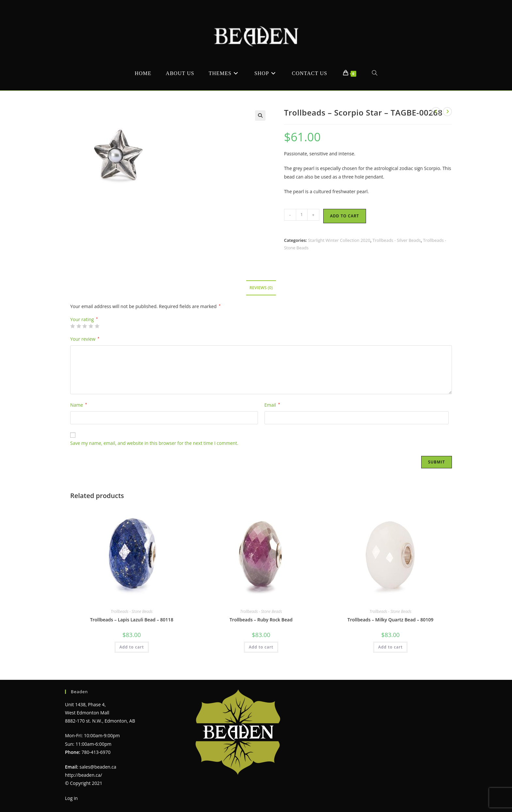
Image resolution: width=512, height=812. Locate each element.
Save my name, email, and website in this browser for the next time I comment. (154, 443)
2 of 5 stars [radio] (79, 326)
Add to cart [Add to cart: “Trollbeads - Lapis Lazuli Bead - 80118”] (132, 647)
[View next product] (447, 112)
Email (272, 405)
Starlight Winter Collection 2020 (339, 240)
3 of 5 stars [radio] (85, 326)
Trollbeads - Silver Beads (397, 240)
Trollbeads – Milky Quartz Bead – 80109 (390, 620)
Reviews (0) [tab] (261, 288)
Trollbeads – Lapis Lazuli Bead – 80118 (132, 620)
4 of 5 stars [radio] (91, 326)
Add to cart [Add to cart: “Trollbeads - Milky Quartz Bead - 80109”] (390, 647)
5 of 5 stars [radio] (97, 326)
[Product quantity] (302, 215)
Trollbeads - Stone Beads (132, 611)
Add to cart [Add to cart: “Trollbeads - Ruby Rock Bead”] (261, 647)
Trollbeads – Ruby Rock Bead (261, 620)
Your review (85, 339)
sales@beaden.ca (98, 767)
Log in (71, 798)
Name (79, 405)
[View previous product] (436, 112)
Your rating (84, 320)
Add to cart (345, 216)
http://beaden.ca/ (84, 775)
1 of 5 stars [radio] (72, 326)
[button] (260, 116)
